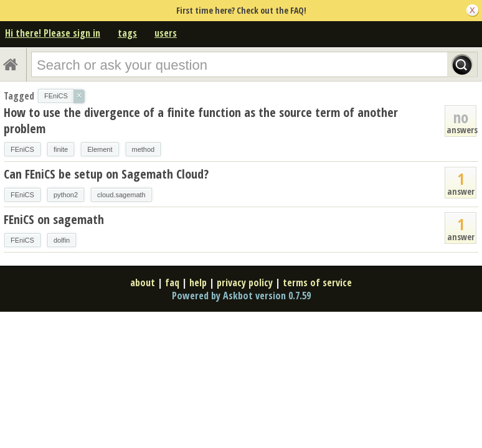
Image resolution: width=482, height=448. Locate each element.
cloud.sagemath (121, 195)
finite (61, 149)
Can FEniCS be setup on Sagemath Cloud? (106, 174)
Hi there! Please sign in (53, 33)
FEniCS (22, 149)
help (198, 282)
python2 (66, 195)
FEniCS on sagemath (54, 219)
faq (172, 282)
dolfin (62, 240)
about (143, 282)
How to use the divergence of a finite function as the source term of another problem (201, 120)
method (144, 149)
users (166, 33)
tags (127, 33)
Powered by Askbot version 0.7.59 (241, 296)
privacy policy (245, 282)
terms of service (317, 282)
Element (100, 149)
